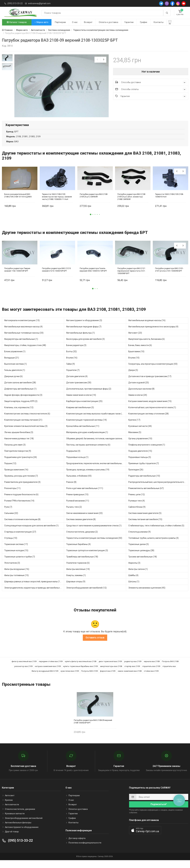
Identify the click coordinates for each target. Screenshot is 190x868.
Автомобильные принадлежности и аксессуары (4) (153, 333)
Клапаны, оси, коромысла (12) (19, 414)
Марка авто (41, 22)
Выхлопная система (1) (16, 371)
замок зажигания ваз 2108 (130, 678)
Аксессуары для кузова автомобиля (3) (85, 346)
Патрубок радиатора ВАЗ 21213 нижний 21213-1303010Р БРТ (56, 276)
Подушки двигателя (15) (140, 458)
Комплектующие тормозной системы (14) (86, 427)
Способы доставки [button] (151, 82)
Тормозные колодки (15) (16, 557)
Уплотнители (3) (12, 570)
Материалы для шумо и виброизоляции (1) (87, 439)
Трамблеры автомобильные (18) (82, 563)
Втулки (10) (134, 364)
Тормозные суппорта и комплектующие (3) (87, 557)
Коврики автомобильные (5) (80, 414)
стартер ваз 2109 (132, 673)
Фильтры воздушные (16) (17, 576)
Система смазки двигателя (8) (81, 526)
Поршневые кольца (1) (77, 464)
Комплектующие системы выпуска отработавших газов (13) (96, 420)
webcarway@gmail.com (39, 3)
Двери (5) (133, 377)
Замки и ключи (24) (138, 402)
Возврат (88, 22)
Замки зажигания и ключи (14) (81, 402)
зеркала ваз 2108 (152, 668)
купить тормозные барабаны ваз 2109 (80, 673)
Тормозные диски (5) (139, 551)
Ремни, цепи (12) (137, 501)
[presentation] (97, 60)
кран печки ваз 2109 (70, 678)
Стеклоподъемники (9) (140, 538)
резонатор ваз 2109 (23, 673)
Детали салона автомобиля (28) (20, 389)
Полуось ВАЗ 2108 (170, 668)
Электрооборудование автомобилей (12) (86, 594)
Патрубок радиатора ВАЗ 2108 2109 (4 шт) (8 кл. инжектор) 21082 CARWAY (131, 203)
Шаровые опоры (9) (76, 588)
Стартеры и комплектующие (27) (20, 538)
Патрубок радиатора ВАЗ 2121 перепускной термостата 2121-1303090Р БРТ (131, 278)
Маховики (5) (135, 439)
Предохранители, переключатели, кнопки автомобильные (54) (96, 470)
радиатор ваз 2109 (133, 668)
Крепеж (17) (134, 427)
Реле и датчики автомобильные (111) (85, 495)
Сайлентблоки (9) (137, 514)
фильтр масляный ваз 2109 (24, 668)
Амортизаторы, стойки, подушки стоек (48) (25, 352)
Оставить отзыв (95, 644)
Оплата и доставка (108, 22)
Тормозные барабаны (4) (78, 551)
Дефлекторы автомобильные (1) (20, 395)
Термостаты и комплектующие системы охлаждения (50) (94, 545)
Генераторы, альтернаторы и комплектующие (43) (153, 371)
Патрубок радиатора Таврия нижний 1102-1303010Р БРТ (17, 276)
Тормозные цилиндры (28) (141, 557)
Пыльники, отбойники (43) (79, 482)
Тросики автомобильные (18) (143, 563)
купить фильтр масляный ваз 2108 (81, 668)
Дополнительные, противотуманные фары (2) (89, 395)
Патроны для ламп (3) (15, 451)
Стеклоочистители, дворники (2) (82, 538)
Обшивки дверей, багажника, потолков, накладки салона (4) (96, 445)
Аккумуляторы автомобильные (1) (21, 346)
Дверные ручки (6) (13, 383)
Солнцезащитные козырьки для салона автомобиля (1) (31, 532)
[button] (91, 221)
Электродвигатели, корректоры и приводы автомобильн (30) (34, 594)
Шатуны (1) (134, 588)
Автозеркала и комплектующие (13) (22, 327)
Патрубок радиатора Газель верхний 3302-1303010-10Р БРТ (93, 276)
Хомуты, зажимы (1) (76, 582)
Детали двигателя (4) (77, 383)
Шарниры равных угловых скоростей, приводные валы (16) (33, 588)
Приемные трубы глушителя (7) (144, 470)
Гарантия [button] (151, 96)
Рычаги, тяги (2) (74, 514)
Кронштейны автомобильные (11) (83, 433)
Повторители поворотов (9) (18, 458)
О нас (75, 22)
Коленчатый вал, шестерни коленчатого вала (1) (152, 414)
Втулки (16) (72, 364)
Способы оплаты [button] (151, 89)
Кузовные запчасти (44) (140, 433)
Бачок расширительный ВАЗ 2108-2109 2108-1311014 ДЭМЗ (18, 202)
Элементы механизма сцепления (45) (147, 594)
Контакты (159, 22)
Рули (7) (8, 514)
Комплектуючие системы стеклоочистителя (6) (27, 420)
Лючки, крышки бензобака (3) (19, 439)
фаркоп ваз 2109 (108, 678)
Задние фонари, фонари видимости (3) (23, 402)
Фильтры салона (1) (138, 576)
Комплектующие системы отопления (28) (149, 420)
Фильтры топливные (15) (16, 582)
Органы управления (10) (140, 445)
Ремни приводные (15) (77, 501)
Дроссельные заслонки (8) (141, 395)
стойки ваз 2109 (151, 678)
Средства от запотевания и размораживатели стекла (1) (94, 532)
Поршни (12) (10, 470)
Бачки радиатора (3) (76, 352)
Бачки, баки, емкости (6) (140, 352)
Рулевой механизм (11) (78, 507)
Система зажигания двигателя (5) (145, 520)
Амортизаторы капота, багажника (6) (147, 346)
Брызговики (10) (136, 358)
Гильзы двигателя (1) (15, 377)
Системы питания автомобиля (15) (145, 526)
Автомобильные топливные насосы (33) (24, 339)
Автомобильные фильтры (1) (81, 339)
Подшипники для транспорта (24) (21, 464)
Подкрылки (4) (73, 458)
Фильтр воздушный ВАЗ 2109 (45, 678)
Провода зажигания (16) (16, 476)
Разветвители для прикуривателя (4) (22, 489)
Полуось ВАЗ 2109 (89, 678)
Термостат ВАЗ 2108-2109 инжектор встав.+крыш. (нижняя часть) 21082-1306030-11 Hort (57, 203)
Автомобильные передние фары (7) (84, 333)
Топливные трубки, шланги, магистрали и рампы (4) (153, 545)
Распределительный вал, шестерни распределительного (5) (158, 489)
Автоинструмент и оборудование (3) (84, 327)
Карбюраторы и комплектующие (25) (84, 408)
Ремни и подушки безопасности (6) (21, 501)
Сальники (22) (11, 520)
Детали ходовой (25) (139, 389)
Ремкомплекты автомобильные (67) (146, 495)
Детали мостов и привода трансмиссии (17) (150, 383)
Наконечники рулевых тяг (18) (19, 445)
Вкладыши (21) (12, 364)
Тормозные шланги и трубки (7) (20, 563)
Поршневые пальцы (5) (140, 464)
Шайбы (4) (133, 582)
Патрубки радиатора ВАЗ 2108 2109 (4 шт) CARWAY (94, 202)
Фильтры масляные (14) (78, 576)
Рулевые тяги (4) (137, 507)
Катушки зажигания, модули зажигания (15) (150, 408)
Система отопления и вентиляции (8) (22, 526)
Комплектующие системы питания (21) (23, 427)
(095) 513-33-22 (15, 3)
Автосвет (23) (135, 339)
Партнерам (60, 22)
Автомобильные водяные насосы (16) (147, 327)
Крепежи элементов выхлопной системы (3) (26, 433)
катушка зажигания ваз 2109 (48, 673)
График (144, 22)
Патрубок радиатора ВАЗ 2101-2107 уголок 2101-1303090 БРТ (169, 276)
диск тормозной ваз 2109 (110, 668)
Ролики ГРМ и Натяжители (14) (19, 507)
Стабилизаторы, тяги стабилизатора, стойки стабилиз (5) (156, 532)
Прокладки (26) (136, 476)
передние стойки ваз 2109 (51, 668)
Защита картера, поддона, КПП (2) (21, 408)
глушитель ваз (169, 673)
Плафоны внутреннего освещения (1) (147, 451)
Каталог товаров (17, 22)
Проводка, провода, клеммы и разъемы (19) (88, 476)
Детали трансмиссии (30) (79, 389)
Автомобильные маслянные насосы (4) (23, 333)
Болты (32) (71, 358)
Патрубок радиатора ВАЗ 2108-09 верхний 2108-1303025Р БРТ (93, 728)
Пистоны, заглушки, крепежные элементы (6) (88, 451)
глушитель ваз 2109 (151, 673)
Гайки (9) (71, 371)
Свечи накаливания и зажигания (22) (84, 520)
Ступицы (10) (11, 545)
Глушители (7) (73, 377)
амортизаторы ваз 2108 (111, 673)
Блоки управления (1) (15, 358)
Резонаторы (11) (12, 495)
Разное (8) (71, 489)
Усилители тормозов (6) (78, 570)
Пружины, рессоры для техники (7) (21, 482)
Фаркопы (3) (134, 570)
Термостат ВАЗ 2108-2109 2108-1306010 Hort (169, 202)
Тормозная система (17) (16, 551)
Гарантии (129, 22)
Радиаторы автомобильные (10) (144, 482)
